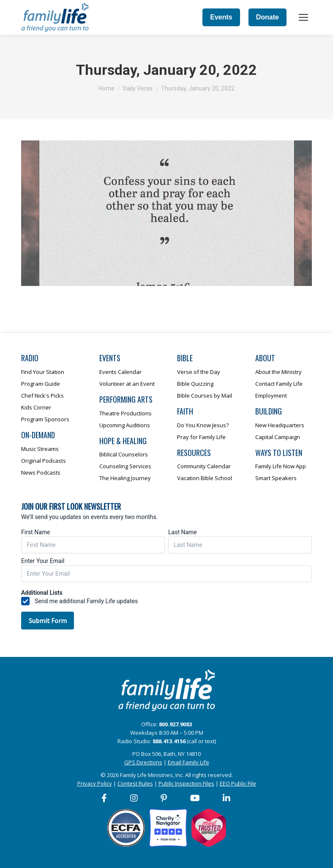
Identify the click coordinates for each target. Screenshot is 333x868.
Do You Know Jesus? (203, 425)
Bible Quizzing (195, 384)
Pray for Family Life (201, 437)
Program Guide (41, 384)
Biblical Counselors (124, 454)
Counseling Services (125, 466)
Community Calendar (204, 466)
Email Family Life (188, 762)
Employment (271, 396)
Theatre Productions (126, 413)
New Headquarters (280, 425)
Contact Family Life (279, 384)
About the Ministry (278, 372)
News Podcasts (41, 472)
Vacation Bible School (205, 478)
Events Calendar (120, 372)
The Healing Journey (125, 478)
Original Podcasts (44, 461)
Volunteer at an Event (127, 384)
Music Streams (40, 449)
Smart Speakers (276, 478)
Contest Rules (135, 783)
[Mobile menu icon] (303, 17)
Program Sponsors (45, 419)
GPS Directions (143, 762)
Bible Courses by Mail (205, 396)
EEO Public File (238, 783)
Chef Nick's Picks (42, 396)
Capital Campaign (278, 437)
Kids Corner (36, 407)
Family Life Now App (281, 466)
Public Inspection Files (186, 783)
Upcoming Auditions (125, 425)
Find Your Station (43, 372)
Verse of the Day (199, 372)
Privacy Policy (95, 783)
